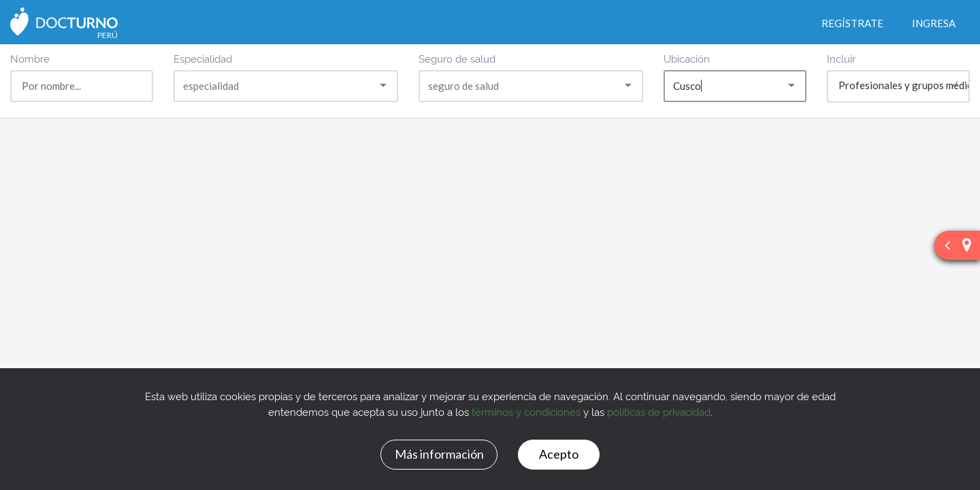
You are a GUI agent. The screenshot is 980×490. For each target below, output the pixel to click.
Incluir (841, 58)
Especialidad (203, 58)
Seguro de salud (457, 58)
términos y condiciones (526, 411)
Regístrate (852, 23)
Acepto (559, 454)
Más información (439, 454)
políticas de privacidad (659, 411)
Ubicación (687, 58)
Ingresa (934, 23)
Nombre (30, 58)
